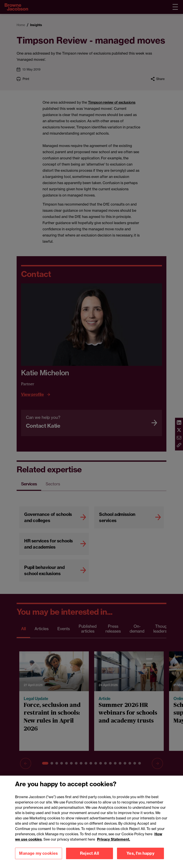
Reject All (90, 853)
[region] (91, 822)
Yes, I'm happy (140, 853)
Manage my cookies (38, 853)
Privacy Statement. (114, 839)
